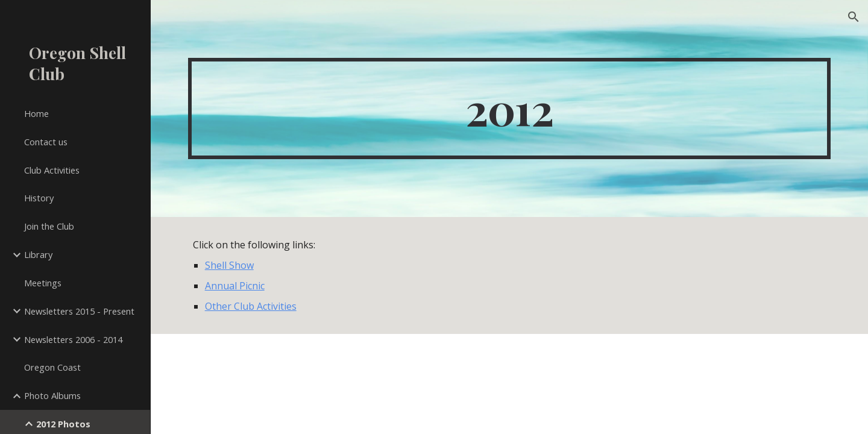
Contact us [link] (46, 142)
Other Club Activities (251, 306)
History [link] (39, 198)
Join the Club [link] (49, 226)
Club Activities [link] (52, 170)
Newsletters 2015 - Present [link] (79, 311)
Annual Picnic (235, 286)
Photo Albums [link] (52, 395)
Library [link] (38, 254)
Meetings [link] (43, 283)
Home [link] (36, 113)
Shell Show (229, 265)
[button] (854, 17)
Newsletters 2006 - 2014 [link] (73, 339)
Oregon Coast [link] (52, 367)
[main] (510, 108)
